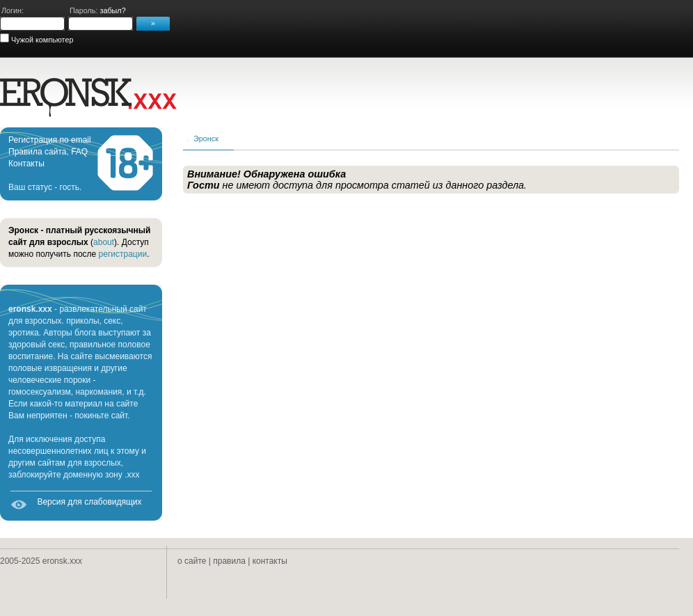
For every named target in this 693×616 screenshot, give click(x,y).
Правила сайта (37, 152)
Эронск (206, 139)
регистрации (123, 254)
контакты (270, 561)
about (104, 242)
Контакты (26, 164)
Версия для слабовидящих (89, 502)
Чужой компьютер (41, 40)
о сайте (192, 561)
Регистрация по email (50, 140)
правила (229, 561)
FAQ (79, 152)
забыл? (112, 10)
